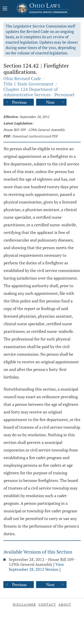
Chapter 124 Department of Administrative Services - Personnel (39, 92)
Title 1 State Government (28, 84)
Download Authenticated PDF (35, 136)
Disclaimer (24, 604)
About (65, 604)
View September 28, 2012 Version (36, 567)
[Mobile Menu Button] (5, 9)
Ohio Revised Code (22, 78)
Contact (47, 604)
